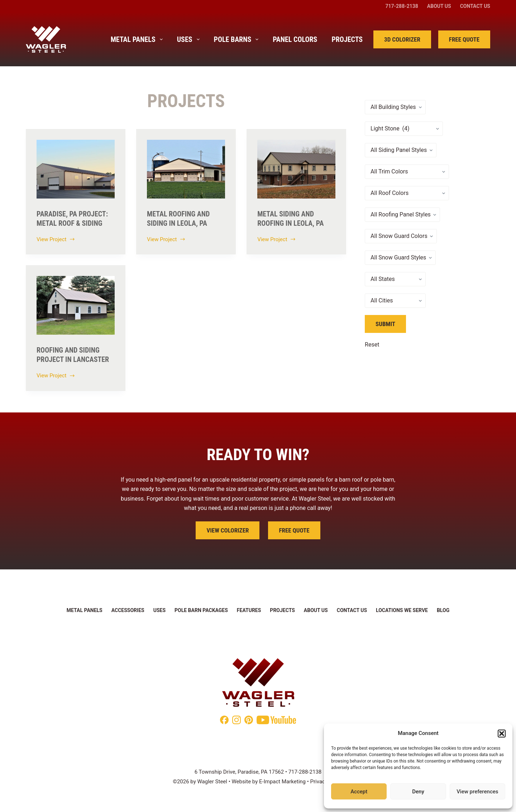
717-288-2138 (402, 6)
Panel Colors (295, 39)
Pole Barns (238, 39)
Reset (372, 345)
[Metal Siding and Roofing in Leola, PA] (296, 169)
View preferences (477, 792)
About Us (439, 6)
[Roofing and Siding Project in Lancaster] (76, 305)
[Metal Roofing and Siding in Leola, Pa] (186, 169)
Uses (190, 39)
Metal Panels (138, 39)
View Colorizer (228, 530)
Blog (443, 610)
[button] (502, 734)
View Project (56, 240)
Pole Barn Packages (201, 610)
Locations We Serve (402, 610)
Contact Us (475, 6)
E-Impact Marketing (282, 782)
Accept (359, 792)
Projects (347, 39)
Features (249, 610)
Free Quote (464, 39)
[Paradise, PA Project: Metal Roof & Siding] (76, 169)
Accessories (128, 610)
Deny (418, 792)
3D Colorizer (402, 39)
